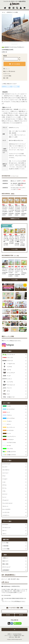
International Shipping (17, 634)
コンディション (7, 74)
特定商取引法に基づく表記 (19, 636)
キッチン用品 (17, 87)
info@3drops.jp (7, 586)
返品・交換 (6, 78)
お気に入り (7, 69)
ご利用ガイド (10, 634)
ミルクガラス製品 (7, 76)
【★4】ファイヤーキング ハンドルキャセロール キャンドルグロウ (18, 208)
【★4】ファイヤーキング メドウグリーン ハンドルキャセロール (11, 208)
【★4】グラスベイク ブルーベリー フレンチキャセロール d (24, 208)
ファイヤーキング (11, 355)
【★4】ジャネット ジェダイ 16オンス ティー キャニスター (11, 270)
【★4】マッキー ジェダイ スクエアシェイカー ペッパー (18, 270)
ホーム (4, 12)
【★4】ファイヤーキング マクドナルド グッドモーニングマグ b (23, 238)
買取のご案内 (17, 637)
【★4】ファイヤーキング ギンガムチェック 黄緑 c (6, 238)
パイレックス (10, 358)
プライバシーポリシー (9, 636)
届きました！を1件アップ (18, 181)
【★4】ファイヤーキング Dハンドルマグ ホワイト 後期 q (17, 238)
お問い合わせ (12, 637)
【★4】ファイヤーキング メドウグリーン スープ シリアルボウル (5, 208)
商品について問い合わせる (9, 71)
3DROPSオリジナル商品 (12, 12)
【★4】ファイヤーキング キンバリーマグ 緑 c (12, 237)
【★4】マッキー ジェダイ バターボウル (24, 269)
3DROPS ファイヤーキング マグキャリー (5, 268)
